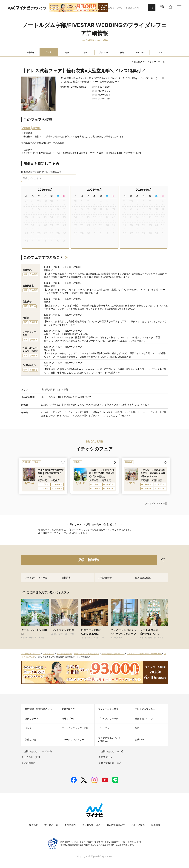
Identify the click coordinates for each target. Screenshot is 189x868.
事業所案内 (70, 825)
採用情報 (156, 825)
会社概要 (33, 825)
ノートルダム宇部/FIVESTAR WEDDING (144, 654)
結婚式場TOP (49, 654)
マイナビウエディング (31, 654)
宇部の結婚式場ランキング (113, 654)
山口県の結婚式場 (64, 654)
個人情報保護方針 (116, 825)
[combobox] (127, 8)
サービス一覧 (51, 825)
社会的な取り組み (91, 825)
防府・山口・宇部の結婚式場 (87, 654)
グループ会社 (138, 825)
